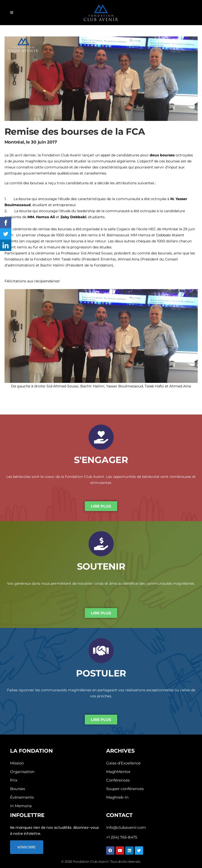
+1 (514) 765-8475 (122, 837)
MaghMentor (118, 772)
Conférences (118, 780)
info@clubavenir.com (126, 827)
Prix (14, 780)
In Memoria (21, 806)
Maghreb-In (117, 797)
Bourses (17, 789)
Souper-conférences (125, 789)
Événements (22, 797)
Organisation (22, 772)
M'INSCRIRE (27, 847)
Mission (17, 763)
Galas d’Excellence (123, 763)
